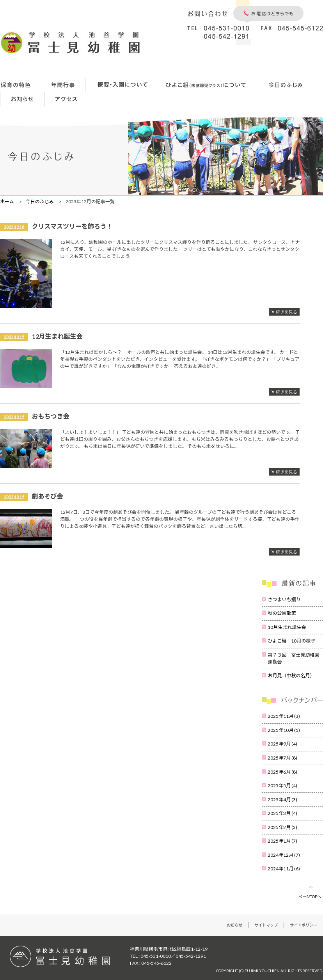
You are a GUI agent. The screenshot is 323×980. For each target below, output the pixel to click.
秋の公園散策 (282, 613)
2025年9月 (282, 744)
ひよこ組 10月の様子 (291, 641)
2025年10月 (284, 730)
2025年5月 (282, 786)
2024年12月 (284, 855)
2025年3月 (282, 813)
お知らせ (234, 925)
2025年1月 (282, 841)
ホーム (7, 202)
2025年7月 (282, 758)
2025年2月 (282, 827)
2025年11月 (284, 716)
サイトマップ (266, 925)
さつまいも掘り (284, 599)
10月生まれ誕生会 (287, 627)
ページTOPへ (310, 897)
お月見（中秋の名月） (291, 676)
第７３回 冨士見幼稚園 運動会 (295, 658)
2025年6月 (282, 772)
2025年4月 (282, 800)
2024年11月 (284, 869)
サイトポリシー (303, 925)
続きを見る (287, 312)
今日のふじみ (40, 202)
